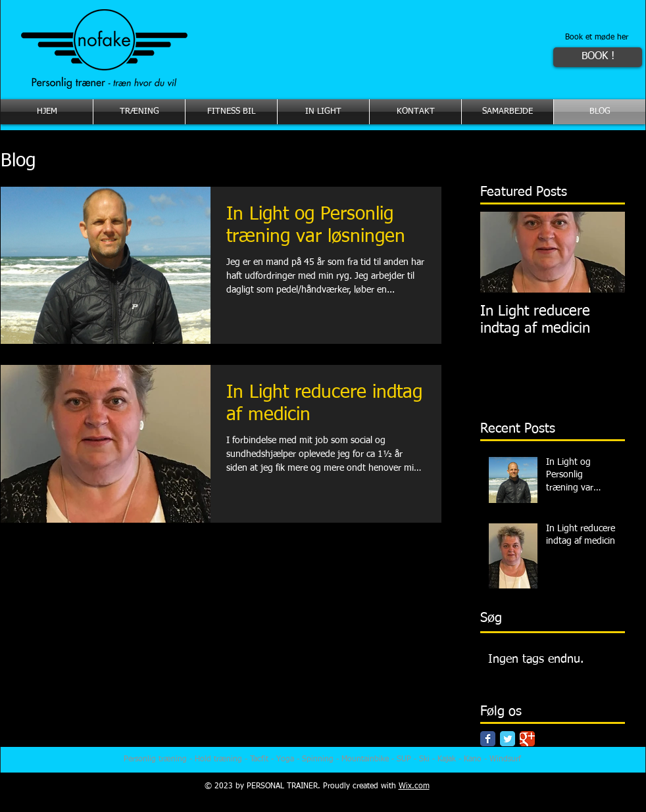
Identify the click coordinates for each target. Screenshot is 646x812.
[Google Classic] (527, 739)
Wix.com (414, 786)
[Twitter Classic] (508, 739)
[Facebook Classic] (488, 739)
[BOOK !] (598, 57)
